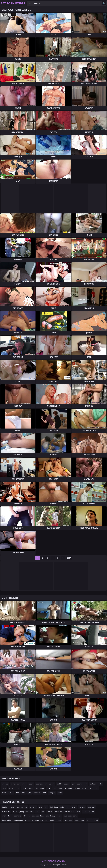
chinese (5, 784)
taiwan (77, 788)
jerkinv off (59, 811)
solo (100, 784)
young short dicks (26, 811)
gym (29, 793)
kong (59, 816)
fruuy (15, 811)
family (5, 807)
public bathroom (70, 816)
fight (37, 811)
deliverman (65, 807)
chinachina (68, 820)
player (74, 807)
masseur (33, 807)
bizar (85, 811)
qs (46, 807)
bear (49, 788)
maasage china (38, 816)
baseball (37, 793)
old (43, 811)
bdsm (31, 788)
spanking (18, 816)
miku (60, 793)
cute (23, 793)
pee (54, 788)
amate (89, 820)
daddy (59, 784)
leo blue (82, 807)
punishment (79, 820)
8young (27, 816)
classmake (6, 811)
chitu (44, 793)
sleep (11, 788)
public (24, 788)
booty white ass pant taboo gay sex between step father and (25, 820)
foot (17, 793)
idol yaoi (52, 793)
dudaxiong (54, 807)
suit (12, 793)
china (24, 784)
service (50, 811)
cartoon (93, 784)
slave (4, 788)
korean (5, 793)
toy (90, 788)
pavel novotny (22, 807)
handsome (40, 788)
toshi (59, 820)
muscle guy (51, 816)
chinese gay (15, 784)
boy (86, 784)
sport (61, 788)
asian (31, 784)
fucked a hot (70, 811)
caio (79, 811)
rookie (92, 811)
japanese (39, 784)
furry (17, 788)
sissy (41, 807)
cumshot (69, 788)
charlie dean (7, 816)
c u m (12, 807)
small (96, 820)
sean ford (91, 807)
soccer (67, 784)
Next (69, 558)
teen (84, 788)
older (95, 788)
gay (73, 784)
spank (80, 784)
